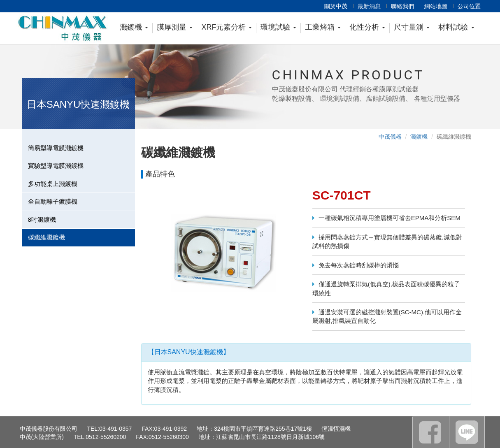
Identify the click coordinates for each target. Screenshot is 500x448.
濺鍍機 (419, 137)
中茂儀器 (390, 137)
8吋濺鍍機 (42, 219)
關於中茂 (336, 6)
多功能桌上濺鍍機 (53, 184)
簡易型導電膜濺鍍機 (56, 148)
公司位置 (469, 6)
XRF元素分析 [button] (227, 27)
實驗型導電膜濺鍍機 (56, 166)
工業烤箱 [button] (323, 27)
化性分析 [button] (367, 27)
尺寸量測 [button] (412, 27)
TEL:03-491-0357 (109, 429)
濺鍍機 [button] (134, 27)
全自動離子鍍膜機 (53, 201)
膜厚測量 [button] (175, 27)
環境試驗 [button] (278, 27)
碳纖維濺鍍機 (47, 237)
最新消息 (369, 6)
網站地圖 (436, 6)
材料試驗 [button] (456, 27)
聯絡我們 (402, 6)
